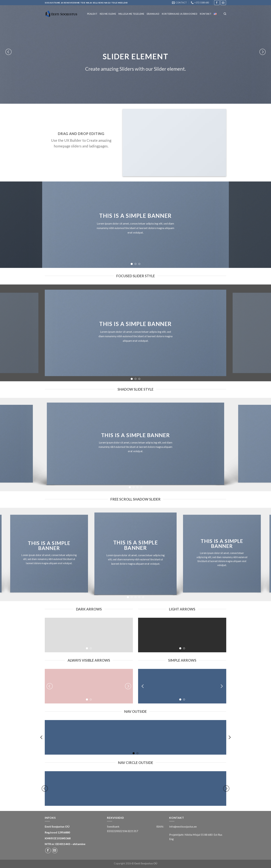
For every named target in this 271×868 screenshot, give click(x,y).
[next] (263, 52)
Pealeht (92, 14)
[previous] (8, 52)
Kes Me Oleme (108, 14)
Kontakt (206, 14)
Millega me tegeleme (131, 14)
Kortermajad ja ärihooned (180, 14)
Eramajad (153, 14)
